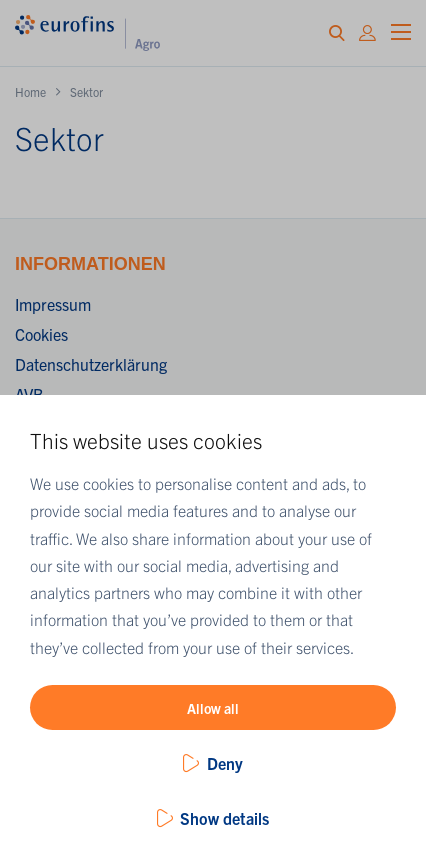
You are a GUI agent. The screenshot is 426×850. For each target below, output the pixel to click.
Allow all (213, 708)
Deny (225, 763)
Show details (224, 818)
